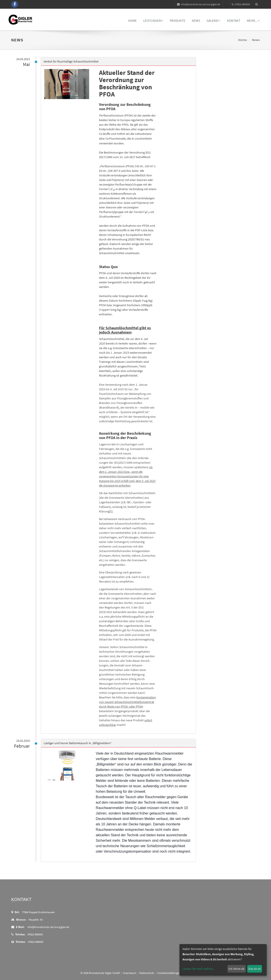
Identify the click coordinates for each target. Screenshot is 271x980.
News (196, 21)
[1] (113, 511)
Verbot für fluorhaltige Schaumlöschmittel (73, 61)
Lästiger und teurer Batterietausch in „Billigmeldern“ (79, 743)
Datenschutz (147, 973)
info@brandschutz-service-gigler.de (199, 4)
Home (132, 21)
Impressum (130, 973)
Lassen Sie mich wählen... (199, 969)
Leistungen (153, 21)
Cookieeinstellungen (169, 973)
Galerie (214, 21)
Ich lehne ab (236, 969)
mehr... (253, 21)
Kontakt (234, 21)
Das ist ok (255, 969)
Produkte (178, 21)
